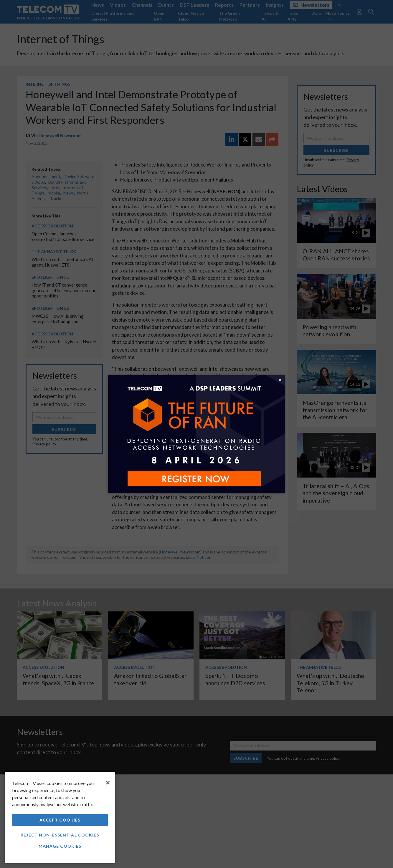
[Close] (108, 783)
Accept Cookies (60, 820)
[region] (60, 818)
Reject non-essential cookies (60, 835)
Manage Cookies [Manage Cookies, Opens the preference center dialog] (60, 846)
